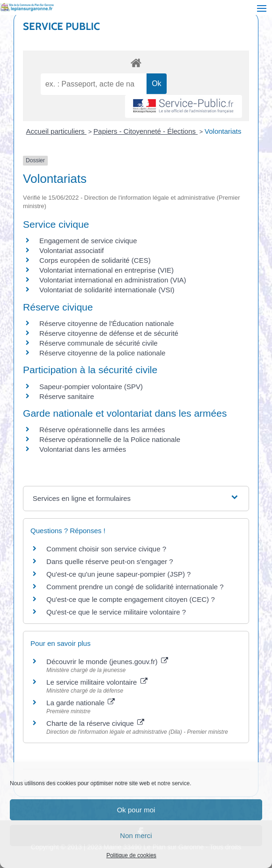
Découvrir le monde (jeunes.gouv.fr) (107, 662)
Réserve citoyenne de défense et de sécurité (109, 333)
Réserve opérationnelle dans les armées (102, 430)
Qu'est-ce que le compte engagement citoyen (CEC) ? (131, 599)
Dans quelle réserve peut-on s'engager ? (110, 561)
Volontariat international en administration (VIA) (113, 280)
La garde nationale (81, 703)
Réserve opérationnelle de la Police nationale (110, 439)
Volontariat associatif (72, 250)
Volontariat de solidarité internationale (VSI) (107, 290)
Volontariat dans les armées (83, 449)
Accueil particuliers (56, 131)
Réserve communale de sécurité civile (99, 343)
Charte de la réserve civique (95, 723)
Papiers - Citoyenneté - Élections (146, 131)
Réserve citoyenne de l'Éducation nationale (107, 323)
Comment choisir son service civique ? (106, 549)
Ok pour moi (136, 810)
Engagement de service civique (88, 241)
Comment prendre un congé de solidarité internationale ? (135, 587)
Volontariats (223, 131)
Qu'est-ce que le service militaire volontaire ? (116, 612)
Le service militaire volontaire (97, 682)
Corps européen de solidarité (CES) (95, 260)
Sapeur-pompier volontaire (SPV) (91, 387)
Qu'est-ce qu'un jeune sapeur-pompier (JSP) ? (118, 574)
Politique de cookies (131, 855)
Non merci (136, 835)
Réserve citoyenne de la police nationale (102, 353)
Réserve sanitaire (67, 396)
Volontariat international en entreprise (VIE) (107, 270)
